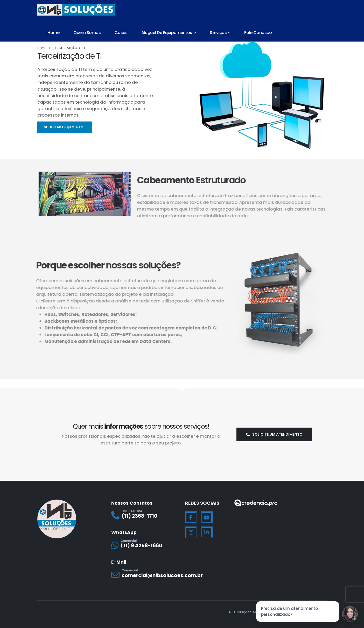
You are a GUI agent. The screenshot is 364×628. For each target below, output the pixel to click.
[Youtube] (207, 517)
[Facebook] (191, 517)
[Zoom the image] (256, 503)
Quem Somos (87, 33)
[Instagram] (191, 532)
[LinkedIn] (207, 532)
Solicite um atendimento (274, 434)
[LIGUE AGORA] (145, 515)
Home (53, 33)
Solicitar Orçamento (64, 127)
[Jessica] (350, 614)
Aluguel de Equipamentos (167, 33)
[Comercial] (145, 545)
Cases (121, 33)
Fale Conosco (258, 33)
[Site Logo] (76, 10)
